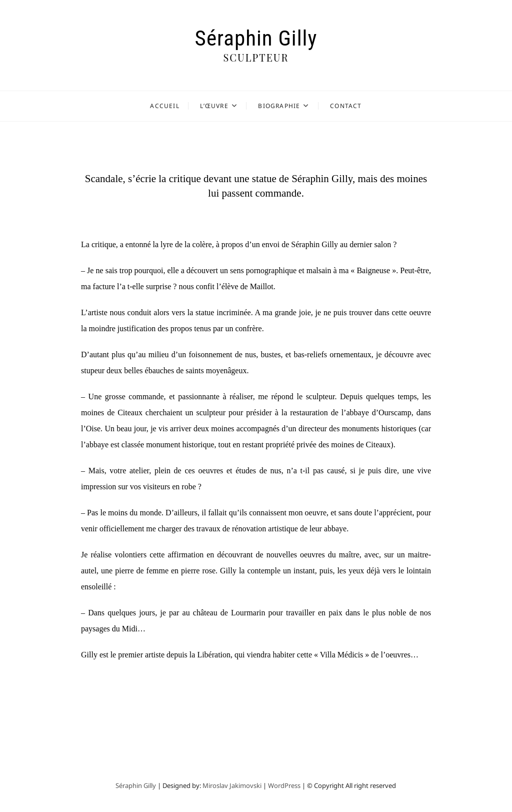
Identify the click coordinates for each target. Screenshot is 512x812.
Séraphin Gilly (256, 38)
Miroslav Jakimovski (232, 785)
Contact (346, 106)
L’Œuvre (214, 106)
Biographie (279, 106)
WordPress (284, 785)
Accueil (164, 106)
